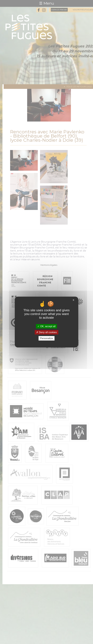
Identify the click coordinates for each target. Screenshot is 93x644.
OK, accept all (46, 326)
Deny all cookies (46, 332)
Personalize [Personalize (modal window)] (46, 338)
